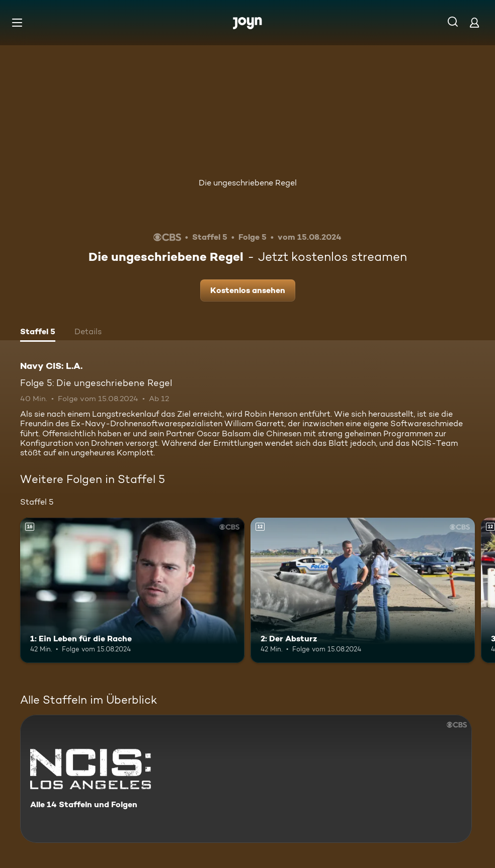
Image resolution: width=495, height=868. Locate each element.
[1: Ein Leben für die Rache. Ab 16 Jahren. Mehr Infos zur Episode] (132, 591)
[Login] (474, 22)
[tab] (38, 333)
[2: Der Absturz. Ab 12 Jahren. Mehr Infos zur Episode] (363, 591)
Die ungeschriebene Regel (248, 183)
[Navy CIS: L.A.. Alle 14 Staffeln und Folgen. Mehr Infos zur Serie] (246, 779)
